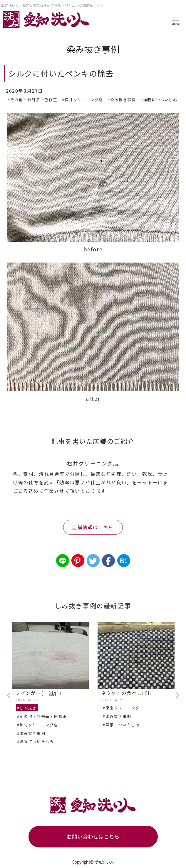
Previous (9, 696)
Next (177, 696)
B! (124, 561)
